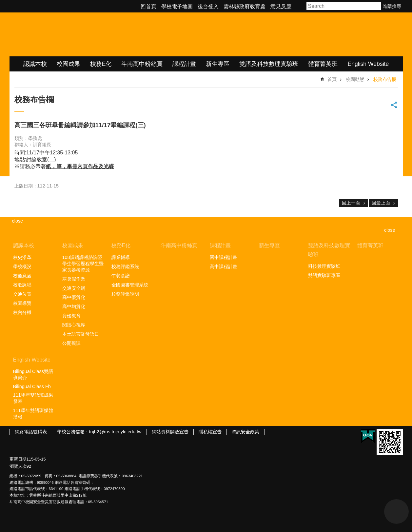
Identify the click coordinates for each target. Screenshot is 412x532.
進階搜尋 (392, 6)
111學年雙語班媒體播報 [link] (33, 414)
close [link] (18, 221)
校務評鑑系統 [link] (125, 266)
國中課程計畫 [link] (224, 257)
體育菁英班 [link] (323, 64)
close (390, 230)
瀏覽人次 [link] (18, 466)
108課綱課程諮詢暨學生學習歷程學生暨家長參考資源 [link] (83, 264)
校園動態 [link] (355, 79)
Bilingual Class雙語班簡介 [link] (33, 374)
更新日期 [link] (18, 459)
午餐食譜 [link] (121, 276)
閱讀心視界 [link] (74, 325)
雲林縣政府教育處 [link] (245, 6)
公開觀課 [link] (71, 343)
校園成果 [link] (69, 64)
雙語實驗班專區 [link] (324, 275)
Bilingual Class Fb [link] (32, 386)
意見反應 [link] (281, 6)
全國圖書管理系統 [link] (130, 285)
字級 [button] (300, 6)
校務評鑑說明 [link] (125, 294)
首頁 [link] (332, 79)
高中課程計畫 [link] (224, 266)
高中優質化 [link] (74, 297)
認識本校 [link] (35, 64)
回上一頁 (351, 203)
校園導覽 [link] (22, 303)
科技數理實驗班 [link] (324, 266)
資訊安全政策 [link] (245, 432)
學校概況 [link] (22, 266)
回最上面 (381, 203)
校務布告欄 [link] (385, 79)
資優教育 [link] (71, 316)
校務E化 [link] (101, 64)
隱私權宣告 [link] (210, 432)
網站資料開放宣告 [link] (170, 432)
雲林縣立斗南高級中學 (78, 34)
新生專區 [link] (218, 64)
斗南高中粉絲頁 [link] (142, 64)
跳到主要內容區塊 (3, 3)
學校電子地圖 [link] (177, 6)
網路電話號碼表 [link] (31, 432)
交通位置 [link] (22, 294)
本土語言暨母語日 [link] (81, 334)
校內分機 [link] (22, 312)
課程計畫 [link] (184, 64)
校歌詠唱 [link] (22, 285)
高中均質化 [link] (74, 306)
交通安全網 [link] (74, 288)
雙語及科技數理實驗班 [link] (269, 64)
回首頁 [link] (148, 6)
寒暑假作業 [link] (74, 279)
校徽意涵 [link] (22, 276)
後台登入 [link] (208, 6)
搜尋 (377, 6)
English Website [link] (368, 64)
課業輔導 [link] (121, 257)
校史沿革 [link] (22, 257)
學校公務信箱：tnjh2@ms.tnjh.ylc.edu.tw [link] (99, 432)
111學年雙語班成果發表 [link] (33, 398)
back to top (396, 512)
